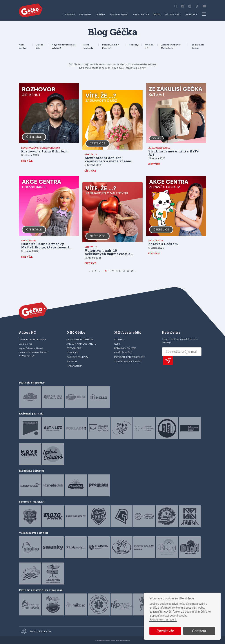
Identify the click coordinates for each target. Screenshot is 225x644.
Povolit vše (165, 631)
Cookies (119, 339)
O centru (69, 14)
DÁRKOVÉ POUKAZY (77, 357)
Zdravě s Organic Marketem (171, 46)
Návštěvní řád (123, 353)
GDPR (117, 344)
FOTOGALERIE (74, 348)
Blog (157, 14)
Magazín (72, 361)
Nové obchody (88, 46)
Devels (128, 640)
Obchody (85, 14)
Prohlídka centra (36, 631)
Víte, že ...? (149, 46)
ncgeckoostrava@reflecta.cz (34, 352)
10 (124, 271)
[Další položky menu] (204, 14)
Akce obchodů (119, 14)
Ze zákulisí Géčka (198, 46)
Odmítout (199, 631)
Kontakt (191, 14)
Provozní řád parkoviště (130, 357)
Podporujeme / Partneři (111, 46)
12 (132, 271)
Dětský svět (173, 14)
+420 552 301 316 (27, 355)
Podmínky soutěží (125, 348)
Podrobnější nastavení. (163, 620)
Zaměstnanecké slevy (128, 361)
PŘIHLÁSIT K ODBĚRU (168, 360)
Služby (101, 14)
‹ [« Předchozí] (89, 271)
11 (128, 271)
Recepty (133, 45)
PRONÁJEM (73, 353)
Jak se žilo (40, 46)
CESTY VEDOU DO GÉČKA (80, 339)
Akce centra (141, 14)
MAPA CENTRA (74, 366)
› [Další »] (136, 271)
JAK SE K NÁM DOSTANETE (81, 344)
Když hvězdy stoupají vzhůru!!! (64, 46)
